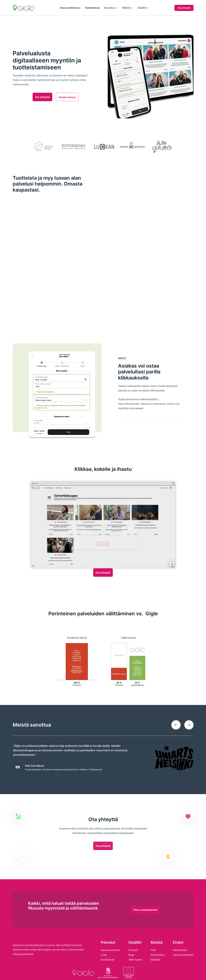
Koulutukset (108, 960)
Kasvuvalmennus (70, 8)
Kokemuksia (92, 8)
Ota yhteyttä (184, 8)
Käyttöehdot (180, 950)
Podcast (133, 950)
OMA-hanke (135, 960)
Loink (104, 955)
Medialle (155, 960)
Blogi (131, 955)
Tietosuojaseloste (183, 955)
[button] (111, 8)
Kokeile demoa (67, 97)
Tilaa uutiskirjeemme (145, 918)
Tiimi (153, 950)
